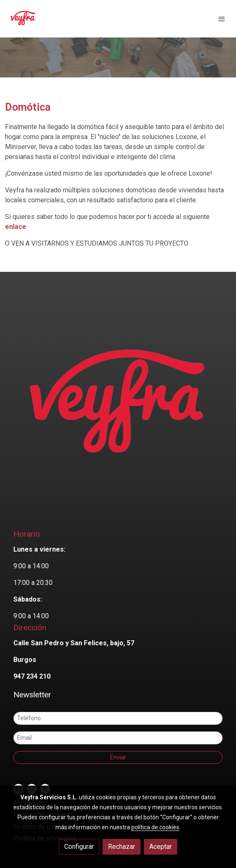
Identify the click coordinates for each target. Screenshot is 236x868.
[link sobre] (118, 408)
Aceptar (161, 847)
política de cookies (155, 827)
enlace (16, 227)
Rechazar (122, 847)
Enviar (118, 757)
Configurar (79, 847)
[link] (23, 19)
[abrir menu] (222, 19)
